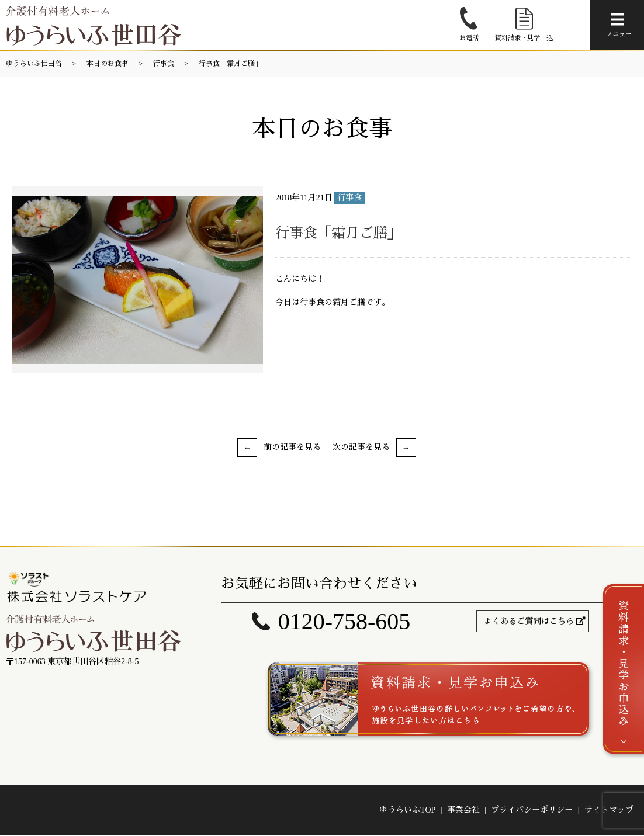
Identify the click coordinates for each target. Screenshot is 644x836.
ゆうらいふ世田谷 (34, 64)
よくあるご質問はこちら (529, 621)
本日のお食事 (108, 64)
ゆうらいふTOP (407, 811)
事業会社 (463, 811)
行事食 (164, 64)
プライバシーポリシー (532, 811)
